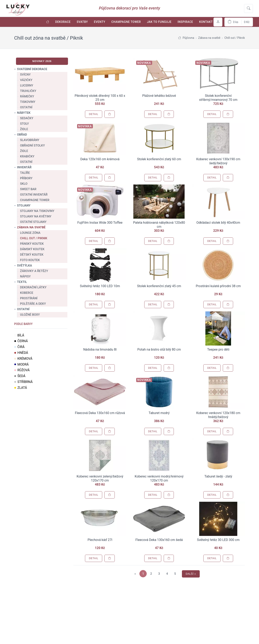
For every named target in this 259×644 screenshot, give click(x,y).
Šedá (20, 376)
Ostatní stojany (33, 222)
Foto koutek (30, 260)
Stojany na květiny (36, 216)
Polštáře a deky (33, 304)
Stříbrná (23, 382)
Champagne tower (35, 200)
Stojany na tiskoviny (37, 211)
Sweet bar (28, 189)
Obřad (22, 135)
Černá (21, 341)
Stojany (24, 206)
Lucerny (27, 85)
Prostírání (29, 298)
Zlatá (21, 388)
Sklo (24, 184)
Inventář (24, 167)
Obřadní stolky (32, 145)
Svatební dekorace (32, 69)
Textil (22, 282)
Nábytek (24, 113)
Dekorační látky (33, 287)
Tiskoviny (28, 102)
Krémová (23, 359)
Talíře (25, 173)
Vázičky (26, 80)
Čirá (19, 347)
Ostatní (26, 107)
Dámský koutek (32, 249)
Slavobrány (30, 140)
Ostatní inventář (34, 195)
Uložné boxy (30, 315)
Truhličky (28, 91)
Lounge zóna (30, 233)
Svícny (25, 75)
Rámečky (27, 96)
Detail (93, 114)
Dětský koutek (32, 255)
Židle (24, 129)
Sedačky (27, 118)
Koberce (27, 293)
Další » (191, 574)
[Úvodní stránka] (48, 22)
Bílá (19, 335)
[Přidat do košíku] (110, 114)
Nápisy (25, 276)
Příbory (26, 178)
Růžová (22, 370)
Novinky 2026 (42, 61)
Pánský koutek (32, 244)
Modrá (21, 364)
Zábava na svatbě (31, 227)
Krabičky (27, 156)
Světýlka (24, 266)
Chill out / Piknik (34, 238)
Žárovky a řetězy (34, 271)
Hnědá (21, 353)
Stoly (24, 124)
